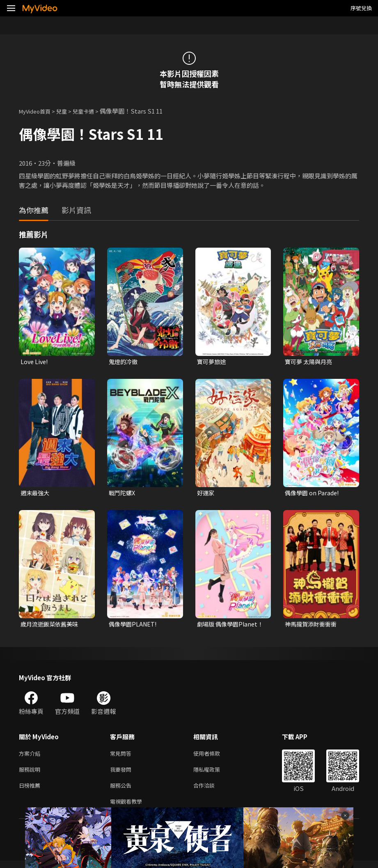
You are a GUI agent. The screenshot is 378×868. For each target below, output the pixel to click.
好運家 (206, 494)
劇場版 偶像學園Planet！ (219, 626)
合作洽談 (211, 791)
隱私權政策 (214, 773)
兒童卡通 (92, 111)
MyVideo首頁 (38, 111)
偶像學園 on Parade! (313, 494)
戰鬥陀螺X (123, 494)
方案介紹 (31, 756)
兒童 (68, 111)
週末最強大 (36, 494)
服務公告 (122, 791)
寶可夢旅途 (212, 362)
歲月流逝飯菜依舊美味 (51, 626)
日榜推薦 (31, 791)
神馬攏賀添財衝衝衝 (313, 626)
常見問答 (122, 756)
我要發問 (122, 773)
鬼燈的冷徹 (124, 362)
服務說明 (31, 773)
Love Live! (35, 362)
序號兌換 (361, 8)
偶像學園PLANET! (134, 626)
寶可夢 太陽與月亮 (310, 362)
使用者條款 (214, 756)
